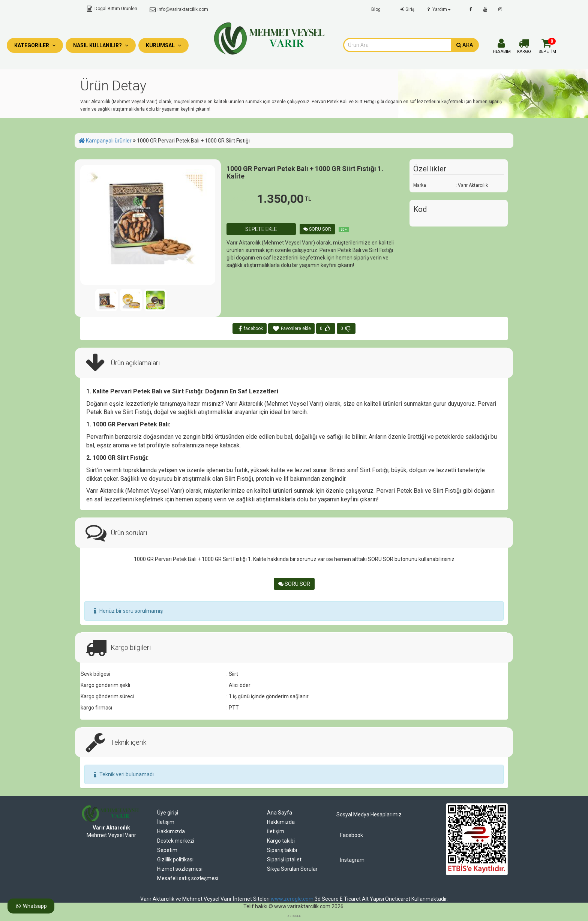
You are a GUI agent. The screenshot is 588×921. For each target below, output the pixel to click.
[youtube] (485, 9)
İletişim (166, 822)
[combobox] (397, 45)
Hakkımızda (171, 831)
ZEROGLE (294, 916)
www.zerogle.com (292, 899)
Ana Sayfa (280, 813)
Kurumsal (163, 45)
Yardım (438, 9)
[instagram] (500, 9)
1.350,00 (284, 199)
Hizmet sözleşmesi (180, 869)
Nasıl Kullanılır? (101, 45)
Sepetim (167, 850)
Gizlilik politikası (175, 859)
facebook (250, 328)
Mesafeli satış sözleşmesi (188, 878)
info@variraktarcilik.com (178, 9)
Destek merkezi (176, 841)
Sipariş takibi (282, 850)
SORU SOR (317, 229)
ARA (465, 45)
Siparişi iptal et (284, 859)
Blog (376, 9)
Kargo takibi (281, 841)
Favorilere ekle (291, 328)
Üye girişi (168, 813)
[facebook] (471, 9)
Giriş (407, 9)
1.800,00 (241, 199)
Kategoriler (35, 45)
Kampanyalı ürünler (109, 141)
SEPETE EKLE (261, 229)
